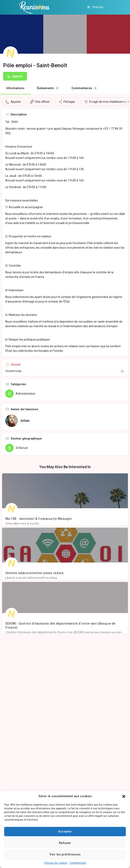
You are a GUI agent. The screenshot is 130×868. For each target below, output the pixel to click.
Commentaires (84, 88)
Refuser (65, 843)
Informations (15, 88)
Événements (48, 88)
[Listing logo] (10, 54)
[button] (124, 796)
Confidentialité (78, 863)
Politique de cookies (56, 863)
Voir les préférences (65, 854)
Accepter (65, 831)
